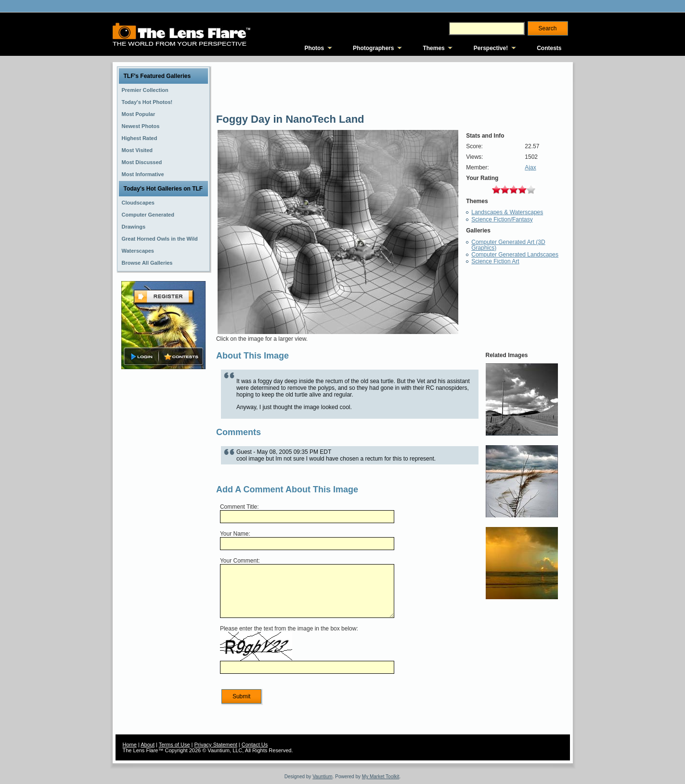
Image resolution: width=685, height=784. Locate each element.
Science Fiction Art (495, 261)
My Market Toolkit (381, 777)
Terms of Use (174, 745)
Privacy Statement (216, 745)
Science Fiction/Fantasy (502, 219)
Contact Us (255, 745)
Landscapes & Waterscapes (507, 212)
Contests (549, 48)
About (148, 745)
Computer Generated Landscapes (515, 255)
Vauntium (323, 777)
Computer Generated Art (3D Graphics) (508, 245)
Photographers (373, 48)
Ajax (530, 167)
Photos (314, 48)
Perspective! (491, 48)
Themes (433, 48)
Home (130, 745)
